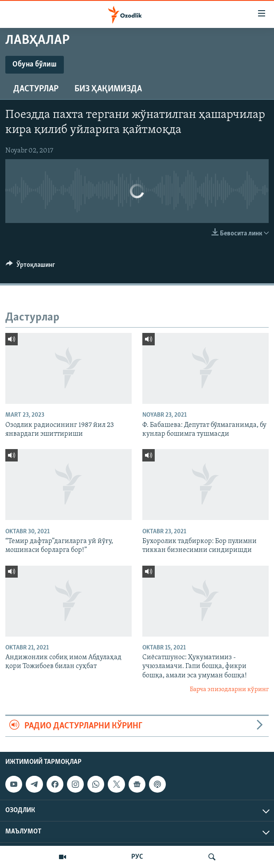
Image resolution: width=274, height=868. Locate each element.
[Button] (30, 267)
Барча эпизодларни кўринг (229, 690)
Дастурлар (36, 89)
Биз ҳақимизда (108, 89)
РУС (137, 857)
